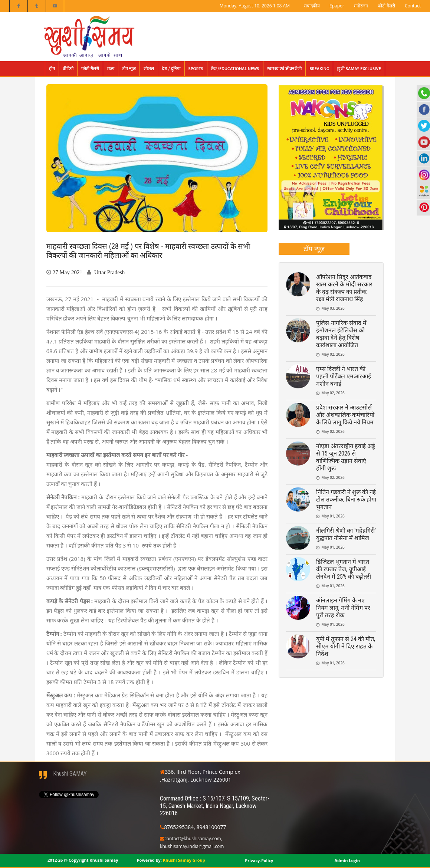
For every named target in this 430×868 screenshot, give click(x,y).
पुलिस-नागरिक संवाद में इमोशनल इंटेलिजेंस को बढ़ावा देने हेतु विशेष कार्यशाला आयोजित (341, 334)
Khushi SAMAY (70, 774)
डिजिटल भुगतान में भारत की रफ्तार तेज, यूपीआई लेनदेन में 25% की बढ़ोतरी (344, 569)
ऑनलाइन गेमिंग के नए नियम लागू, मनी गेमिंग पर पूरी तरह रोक (343, 608)
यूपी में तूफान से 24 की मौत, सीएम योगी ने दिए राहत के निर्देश (346, 646)
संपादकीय (312, 6)
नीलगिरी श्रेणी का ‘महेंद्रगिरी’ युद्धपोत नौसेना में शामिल (346, 534)
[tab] (314, 249)
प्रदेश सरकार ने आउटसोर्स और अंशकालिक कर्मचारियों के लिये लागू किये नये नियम (345, 415)
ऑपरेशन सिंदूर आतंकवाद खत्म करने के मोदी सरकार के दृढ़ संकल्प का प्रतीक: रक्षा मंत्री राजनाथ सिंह (344, 288)
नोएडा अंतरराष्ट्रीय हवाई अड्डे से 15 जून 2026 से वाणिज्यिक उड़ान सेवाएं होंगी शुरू (346, 457)
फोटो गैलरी (386, 6)
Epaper (337, 6)
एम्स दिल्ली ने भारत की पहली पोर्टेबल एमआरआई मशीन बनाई (344, 376)
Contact (413, 6)
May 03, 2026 (333, 308)
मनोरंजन (361, 6)
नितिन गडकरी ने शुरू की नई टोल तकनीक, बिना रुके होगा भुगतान (346, 499)
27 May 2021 (68, 272)
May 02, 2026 (333, 354)
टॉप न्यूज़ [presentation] (314, 249)
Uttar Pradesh (109, 272)
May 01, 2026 (333, 516)
